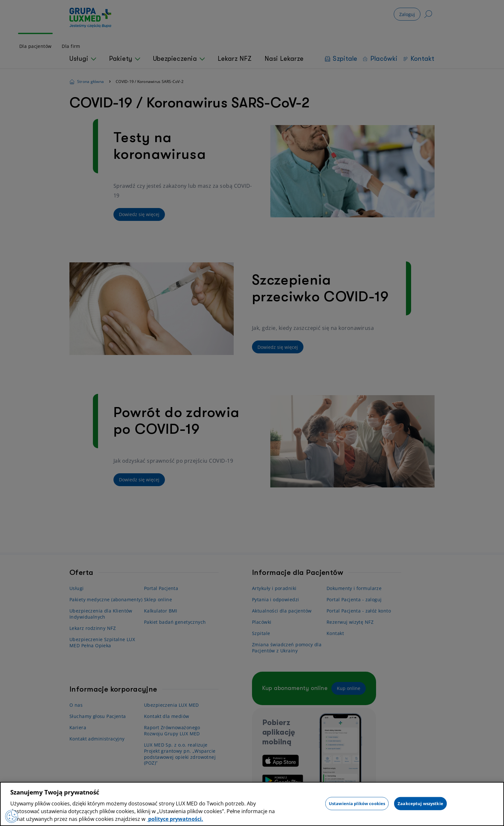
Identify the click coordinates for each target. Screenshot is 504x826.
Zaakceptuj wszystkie (420, 803)
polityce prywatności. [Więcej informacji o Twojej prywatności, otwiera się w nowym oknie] (175, 819)
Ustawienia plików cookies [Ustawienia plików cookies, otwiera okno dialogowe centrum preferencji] (357, 803)
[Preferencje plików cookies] (12, 816)
